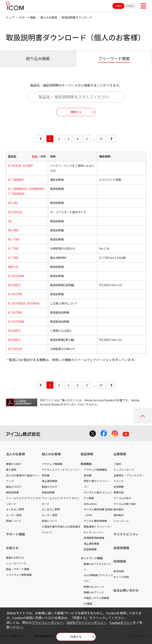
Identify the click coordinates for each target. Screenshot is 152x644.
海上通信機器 (49, 481)
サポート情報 (27, 17)
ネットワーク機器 (92, 558)
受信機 (46, 475)
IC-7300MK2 (16, 180)
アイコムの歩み (122, 498)
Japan (118, 6)
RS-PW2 (13, 230)
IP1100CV (14, 285)
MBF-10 (13, 267)
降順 (43, 156)
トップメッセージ (124, 470)
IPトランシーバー (94, 532)
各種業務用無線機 (94, 538)
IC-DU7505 (15, 294)
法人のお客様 (15, 454)
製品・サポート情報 (18, 569)
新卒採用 (119, 571)
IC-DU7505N (16, 276)
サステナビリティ (126, 534)
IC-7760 (13, 248)
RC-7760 (14, 239)
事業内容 (119, 492)
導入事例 (11, 470)
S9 (10, 221)
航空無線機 (90, 549)
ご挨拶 (117, 464)
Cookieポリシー (121, 622)
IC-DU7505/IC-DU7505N (24, 303)
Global (130, 6)
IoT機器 (88, 604)
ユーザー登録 (14, 515)
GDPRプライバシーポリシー (86, 622)
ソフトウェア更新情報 (19, 575)
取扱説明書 (12, 492)
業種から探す (14, 464)
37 (101, 139)
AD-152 (13, 203)
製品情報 (87, 454)
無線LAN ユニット (94, 587)
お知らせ (12, 548)
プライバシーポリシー (47, 622)
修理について (14, 521)
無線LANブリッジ (94, 592)
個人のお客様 (49, 17)
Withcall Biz (90, 504)
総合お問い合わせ (126, 590)
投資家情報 (121, 548)
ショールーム (121, 521)
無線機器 (86, 464)
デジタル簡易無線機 (95, 521)
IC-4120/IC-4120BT (21, 166)
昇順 (35, 156)
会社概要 (119, 487)
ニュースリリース (16, 563)
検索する (76, 112)
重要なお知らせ (15, 558)
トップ (10, 17)
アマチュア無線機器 (95, 470)
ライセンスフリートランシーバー (61, 470)
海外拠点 (119, 515)
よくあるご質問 (15, 509)
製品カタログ (14, 487)
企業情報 (120, 454)
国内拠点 (119, 509)
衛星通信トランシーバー (98, 527)
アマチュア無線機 (52, 464)
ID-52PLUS (15, 212)
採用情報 (120, 561)
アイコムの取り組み (125, 504)
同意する (76, 637)
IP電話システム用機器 (96, 598)
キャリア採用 (121, 577)
